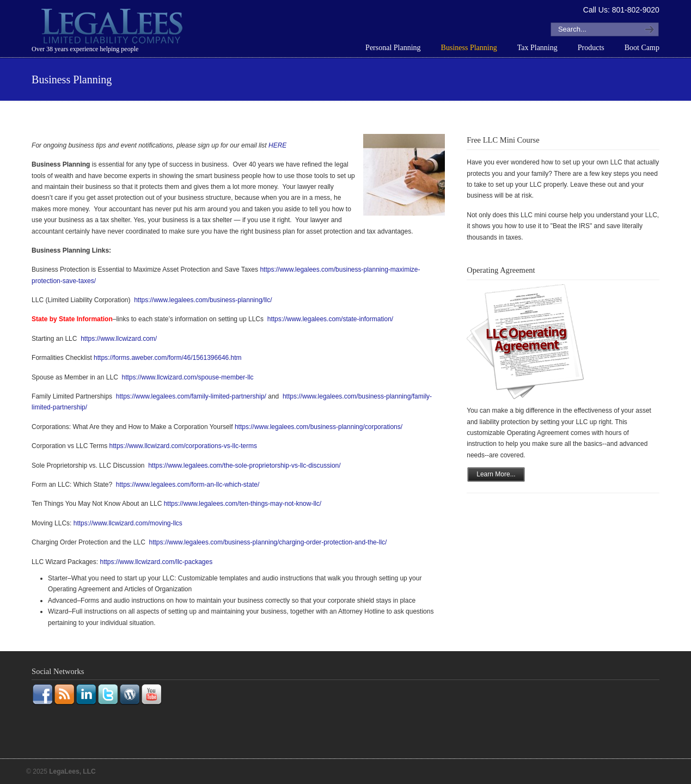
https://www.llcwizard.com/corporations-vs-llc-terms (183, 446)
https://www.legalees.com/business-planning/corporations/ (319, 427)
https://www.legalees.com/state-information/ (330, 319)
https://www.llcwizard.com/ (119, 339)
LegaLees (113, 28)
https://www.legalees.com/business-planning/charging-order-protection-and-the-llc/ (268, 542)
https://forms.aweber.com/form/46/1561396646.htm (167, 358)
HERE (277, 145)
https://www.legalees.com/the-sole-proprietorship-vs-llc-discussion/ (244, 465)
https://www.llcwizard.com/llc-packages (156, 562)
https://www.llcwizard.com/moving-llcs (128, 523)
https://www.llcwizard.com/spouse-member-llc (187, 377)
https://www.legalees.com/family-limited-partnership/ (190, 396)
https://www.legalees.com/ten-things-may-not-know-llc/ (243, 504)
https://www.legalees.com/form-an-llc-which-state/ (186, 485)
